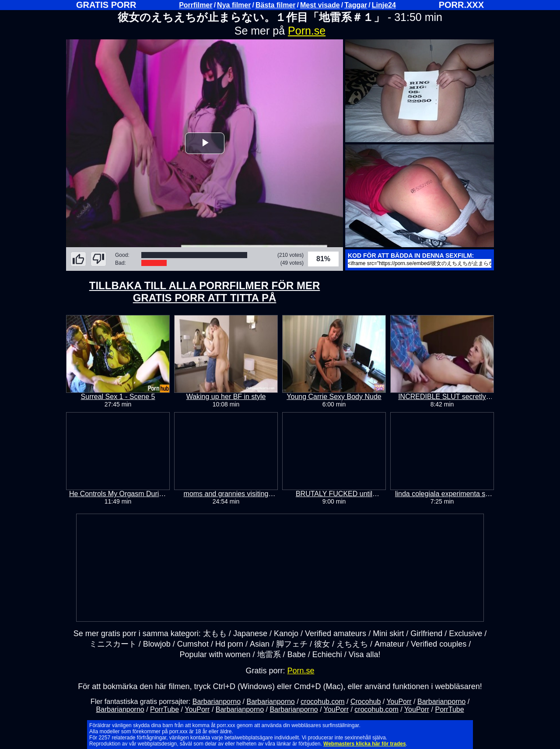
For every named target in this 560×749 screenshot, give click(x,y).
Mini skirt (388, 633)
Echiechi (327, 654)
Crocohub (366, 702)
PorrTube (164, 709)
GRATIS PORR (106, 5)
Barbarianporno (217, 702)
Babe (297, 654)
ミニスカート (113, 644)
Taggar (356, 5)
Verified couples (439, 644)
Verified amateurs (336, 633)
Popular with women (215, 654)
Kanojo (286, 633)
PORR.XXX (461, 5)
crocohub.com (323, 702)
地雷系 (269, 654)
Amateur (389, 644)
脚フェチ (292, 644)
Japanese (250, 633)
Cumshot (193, 644)
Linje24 (384, 5)
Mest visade (320, 5)
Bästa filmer (276, 5)
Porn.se (307, 31)
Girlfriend (426, 633)
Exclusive (465, 633)
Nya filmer (234, 5)
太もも (215, 633)
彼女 (322, 644)
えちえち (352, 644)
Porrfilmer (196, 5)
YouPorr (399, 702)
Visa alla (364, 654)
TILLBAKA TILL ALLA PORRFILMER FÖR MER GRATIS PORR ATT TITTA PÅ (205, 292)
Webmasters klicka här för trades (365, 744)
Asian (260, 644)
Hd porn (229, 644)
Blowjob (157, 644)
